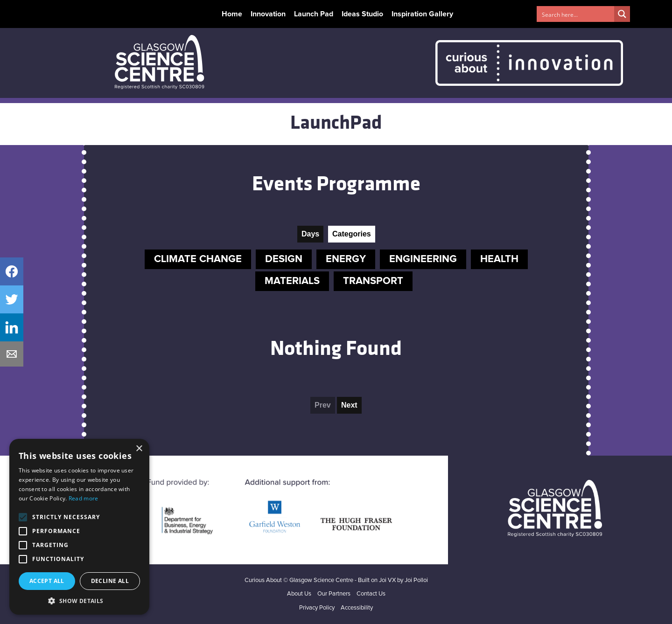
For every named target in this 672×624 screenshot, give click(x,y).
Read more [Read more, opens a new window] (84, 498)
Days (310, 234)
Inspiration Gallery (422, 14)
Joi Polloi (416, 580)
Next (349, 405)
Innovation (268, 14)
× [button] (139, 449)
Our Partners (334, 594)
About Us (299, 594)
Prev (323, 405)
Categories (352, 234)
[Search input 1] (576, 14)
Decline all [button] (110, 581)
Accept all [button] (47, 581)
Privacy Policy (317, 608)
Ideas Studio (362, 14)
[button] (79, 601)
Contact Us (371, 594)
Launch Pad (314, 14)
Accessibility (357, 608)
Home (232, 14)
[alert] (79, 527)
